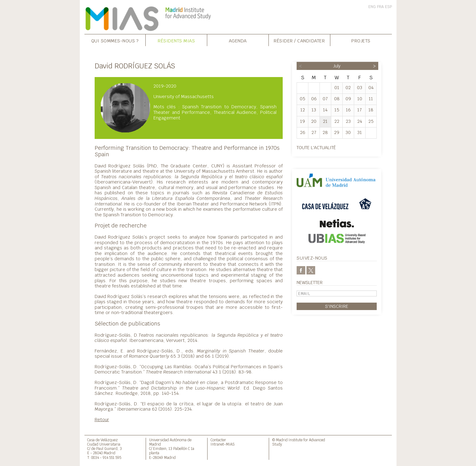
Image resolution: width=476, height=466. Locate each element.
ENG (372, 7)
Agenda (238, 41)
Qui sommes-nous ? (115, 41)
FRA (380, 7)
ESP (388, 7)
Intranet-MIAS (223, 444)
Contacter (218, 440)
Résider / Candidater (299, 41)
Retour (102, 419)
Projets (361, 41)
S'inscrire (337, 306)
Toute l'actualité (316, 147)
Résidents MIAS (176, 41)
